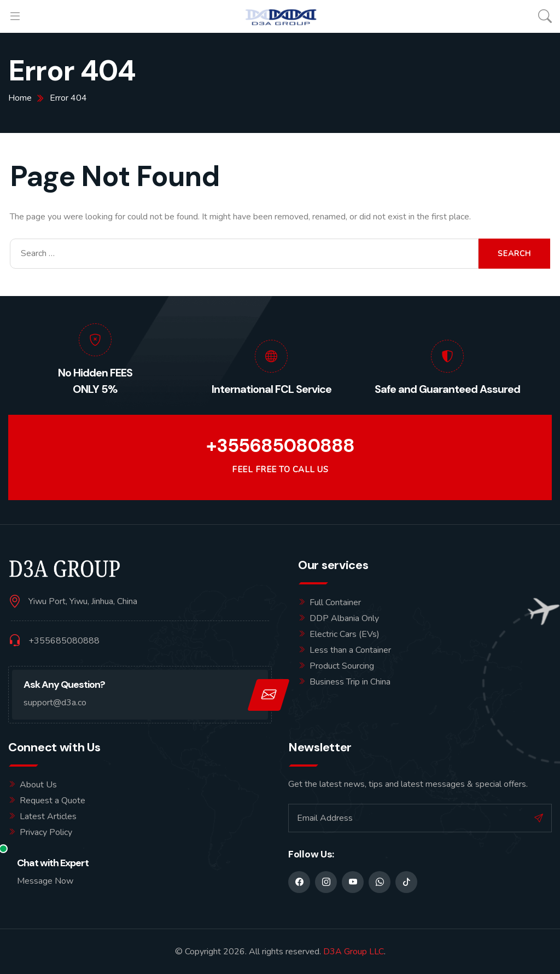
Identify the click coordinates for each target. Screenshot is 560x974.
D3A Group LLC (354, 952)
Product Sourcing (342, 666)
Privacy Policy (46, 832)
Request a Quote (52, 801)
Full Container (335, 602)
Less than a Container (350, 650)
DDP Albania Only (344, 618)
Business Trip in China (350, 682)
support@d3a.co (55, 703)
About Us (38, 785)
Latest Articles (48, 816)
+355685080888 (280, 446)
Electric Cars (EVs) (345, 634)
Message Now (45, 881)
